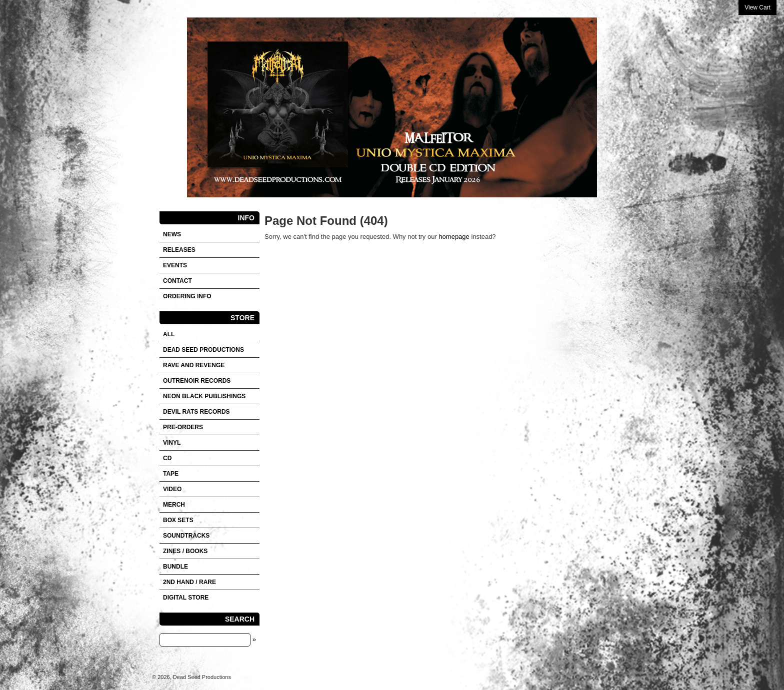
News (172, 234)
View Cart (757, 7)
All (169, 334)
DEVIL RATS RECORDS (196, 412)
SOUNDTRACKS (186, 536)
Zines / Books (185, 551)
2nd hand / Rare (189, 582)
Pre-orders (183, 427)
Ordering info (187, 296)
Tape (171, 474)
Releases (179, 250)
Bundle (175, 567)
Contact (177, 281)
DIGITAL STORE (186, 598)
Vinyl (172, 443)
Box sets (178, 520)
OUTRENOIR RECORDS (197, 381)
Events (175, 265)
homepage (454, 237)
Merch (174, 505)
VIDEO (172, 489)
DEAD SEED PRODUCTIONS (203, 350)
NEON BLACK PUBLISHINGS (204, 396)
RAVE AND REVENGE (194, 365)
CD (167, 458)
